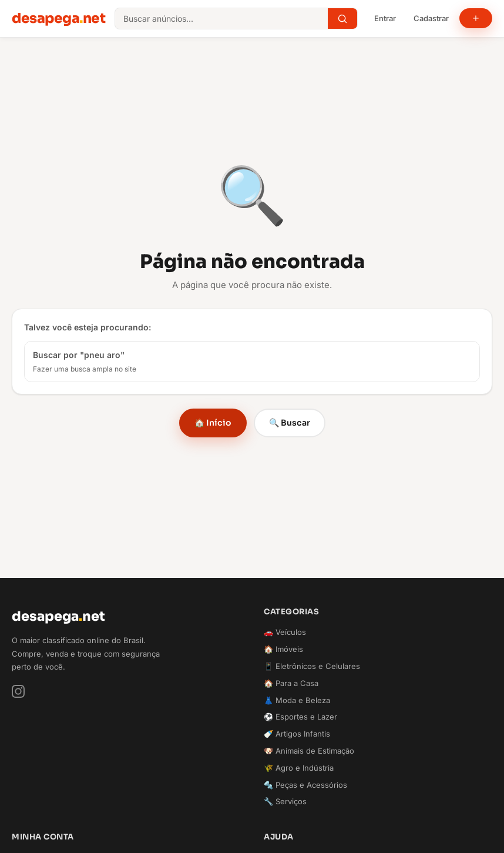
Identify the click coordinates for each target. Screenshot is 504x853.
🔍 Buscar (290, 423)
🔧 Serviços (285, 801)
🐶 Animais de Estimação (309, 751)
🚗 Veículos (285, 632)
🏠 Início (213, 423)
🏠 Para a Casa (291, 683)
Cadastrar (431, 18)
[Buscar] (342, 19)
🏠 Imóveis (283, 649)
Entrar (385, 18)
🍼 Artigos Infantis (297, 734)
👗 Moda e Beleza (297, 700)
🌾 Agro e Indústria (299, 768)
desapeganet (58, 18)
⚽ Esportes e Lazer (300, 717)
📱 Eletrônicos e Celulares (312, 666)
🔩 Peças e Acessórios (305, 785)
